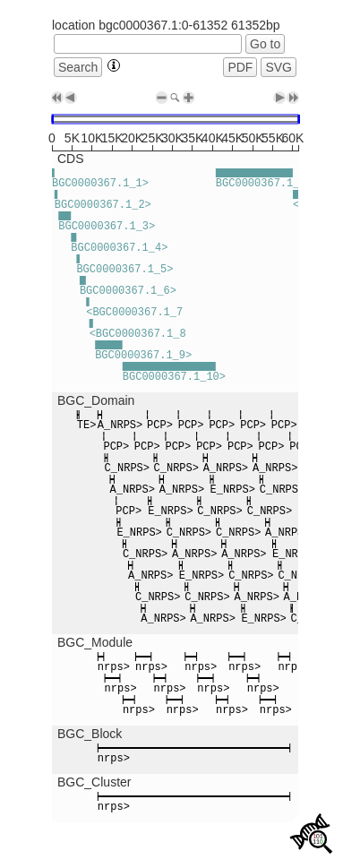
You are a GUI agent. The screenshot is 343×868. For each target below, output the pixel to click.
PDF (240, 67)
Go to (265, 44)
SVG (279, 67)
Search (78, 67)
